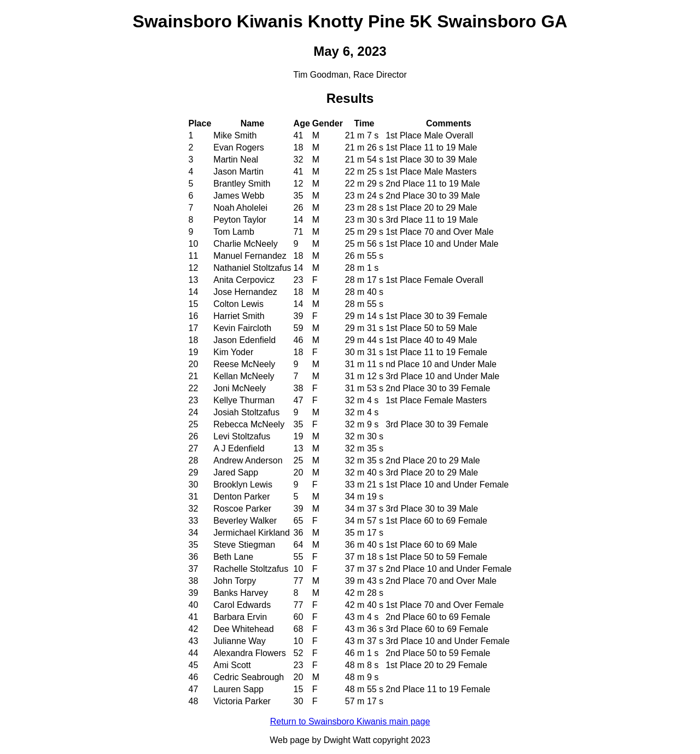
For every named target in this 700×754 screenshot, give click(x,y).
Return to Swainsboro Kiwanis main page (350, 721)
